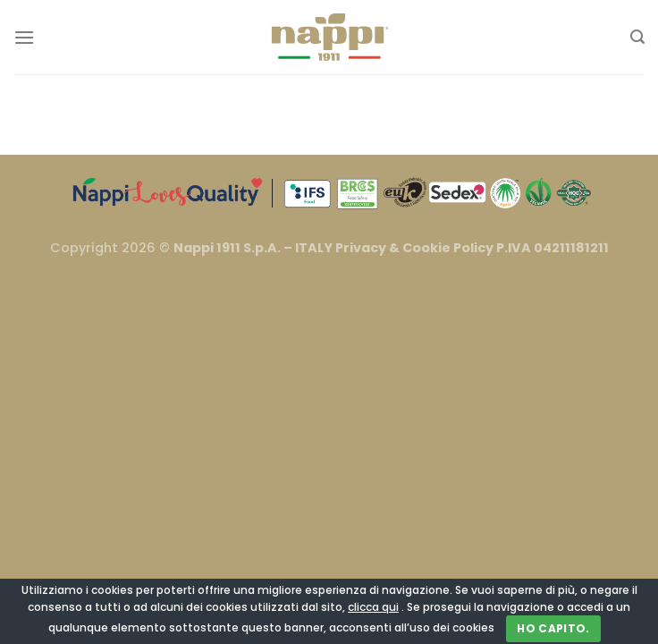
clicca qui (373, 607)
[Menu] (24, 37)
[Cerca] (637, 37)
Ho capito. (553, 628)
